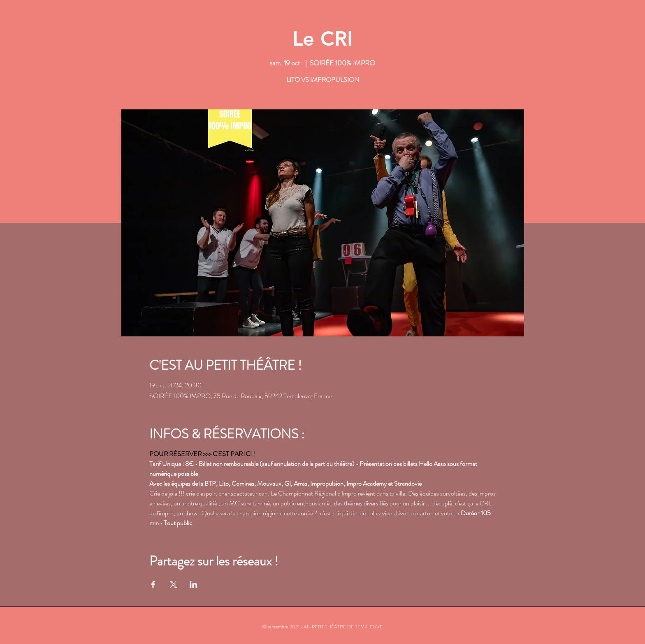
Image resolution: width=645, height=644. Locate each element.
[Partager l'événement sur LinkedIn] (194, 584)
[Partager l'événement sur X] (173, 584)
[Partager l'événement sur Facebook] (153, 584)
